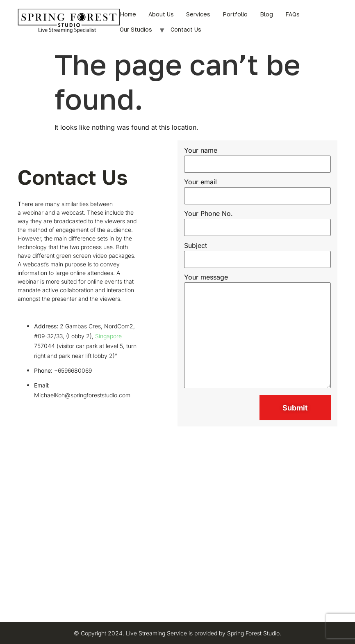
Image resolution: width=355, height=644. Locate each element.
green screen (74, 256)
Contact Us (186, 29)
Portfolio (235, 14)
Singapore (108, 336)
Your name (258, 158)
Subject (258, 253)
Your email (258, 189)
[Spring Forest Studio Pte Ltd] (177, 527)
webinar (33, 212)
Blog (266, 14)
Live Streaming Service (156, 633)
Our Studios (136, 29)
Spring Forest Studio (253, 633)
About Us (161, 14)
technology (32, 247)
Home (128, 14)
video (100, 256)
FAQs (292, 14)
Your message (258, 331)
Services (198, 14)
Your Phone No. (258, 221)
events (113, 281)
